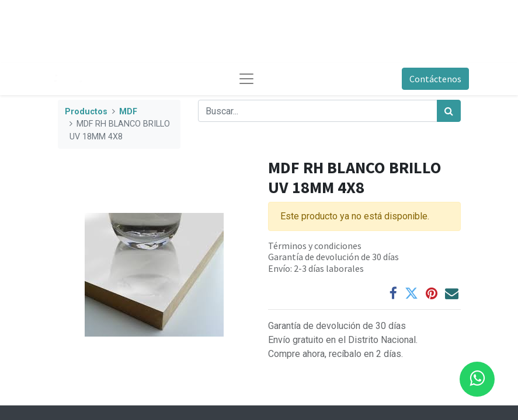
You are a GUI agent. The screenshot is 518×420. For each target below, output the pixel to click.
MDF (128, 112)
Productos (86, 112)
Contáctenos (435, 79)
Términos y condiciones (315, 246)
